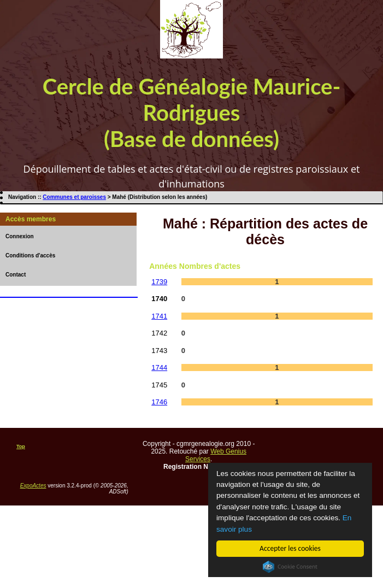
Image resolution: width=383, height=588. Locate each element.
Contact (16, 275)
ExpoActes (33, 486)
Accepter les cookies (290, 548)
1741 (159, 316)
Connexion (20, 236)
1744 (159, 367)
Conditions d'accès (30, 255)
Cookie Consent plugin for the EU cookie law (290, 567)
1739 (159, 282)
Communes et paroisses (74, 197)
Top (21, 446)
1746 (159, 402)
